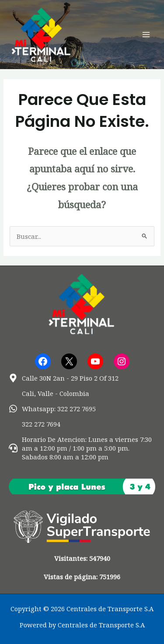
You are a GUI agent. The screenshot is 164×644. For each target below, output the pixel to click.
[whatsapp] (52, 409)
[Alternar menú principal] (146, 35)
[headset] (82, 448)
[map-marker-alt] (64, 378)
